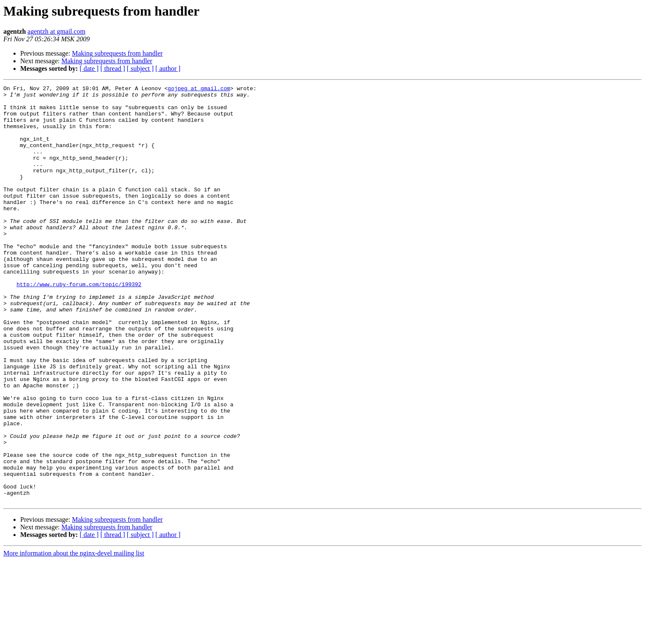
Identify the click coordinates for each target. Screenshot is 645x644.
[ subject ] (140, 68)
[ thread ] (113, 68)
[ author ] (168, 68)
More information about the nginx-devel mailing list (74, 637)
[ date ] (89, 68)
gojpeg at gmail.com (199, 89)
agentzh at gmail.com (56, 31)
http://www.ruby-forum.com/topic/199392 (79, 325)
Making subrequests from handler (118, 53)
